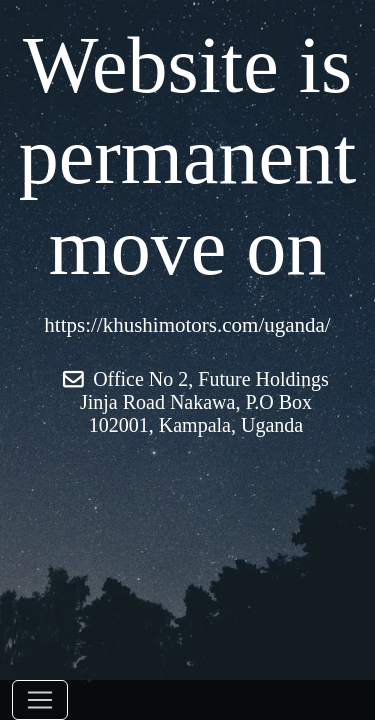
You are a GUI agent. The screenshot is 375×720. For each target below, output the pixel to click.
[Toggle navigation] (40, 700)
